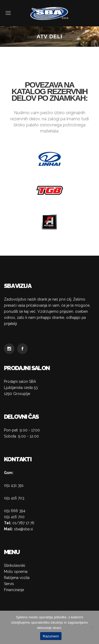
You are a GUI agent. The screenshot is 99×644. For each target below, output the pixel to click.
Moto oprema (16, 572)
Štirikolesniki (15, 565)
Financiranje (14, 590)
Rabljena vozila (17, 578)
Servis (9, 584)
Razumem (51, 636)
